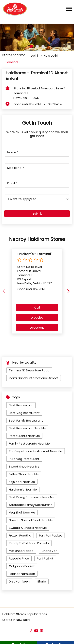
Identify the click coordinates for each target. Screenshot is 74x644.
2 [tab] (37, 45)
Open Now (55, 103)
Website (37, 316)
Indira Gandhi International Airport (34, 376)
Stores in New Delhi (16, 618)
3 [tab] (43, 45)
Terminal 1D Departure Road (29, 369)
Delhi (34, 54)
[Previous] (5, 290)
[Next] (69, 290)
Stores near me (14, 53)
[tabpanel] (37, 36)
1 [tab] (31, 45)
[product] (37, 197)
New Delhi (51, 54)
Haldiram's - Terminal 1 (35, 252)
